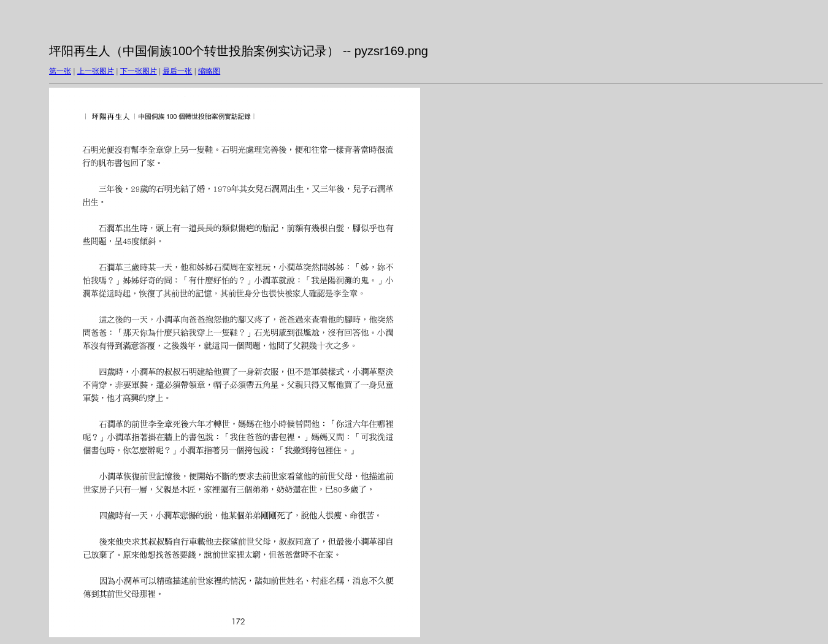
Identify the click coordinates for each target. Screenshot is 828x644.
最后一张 (177, 71)
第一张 (60, 71)
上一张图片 (96, 71)
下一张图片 (139, 71)
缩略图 (209, 71)
